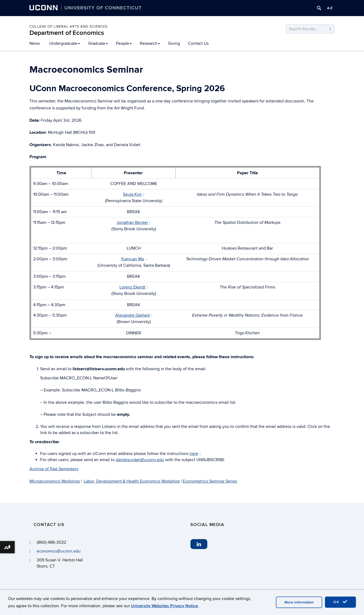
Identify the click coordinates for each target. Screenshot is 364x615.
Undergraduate (65, 43)
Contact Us (198, 43)
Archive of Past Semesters (54, 469)
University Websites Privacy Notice (164, 606)
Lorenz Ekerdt (134, 287)
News (35, 43)
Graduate (98, 43)
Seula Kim (134, 194)
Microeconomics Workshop (55, 481)
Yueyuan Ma (134, 259)
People (124, 43)
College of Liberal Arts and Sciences (69, 27)
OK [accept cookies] (340, 602)
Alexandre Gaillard (134, 315)
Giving (174, 43)
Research (150, 43)
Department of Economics (67, 33)
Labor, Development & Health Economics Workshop (132, 481)
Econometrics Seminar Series (210, 481)
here (195, 454)
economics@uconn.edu (59, 551)
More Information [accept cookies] (299, 602)
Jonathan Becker (134, 223)
